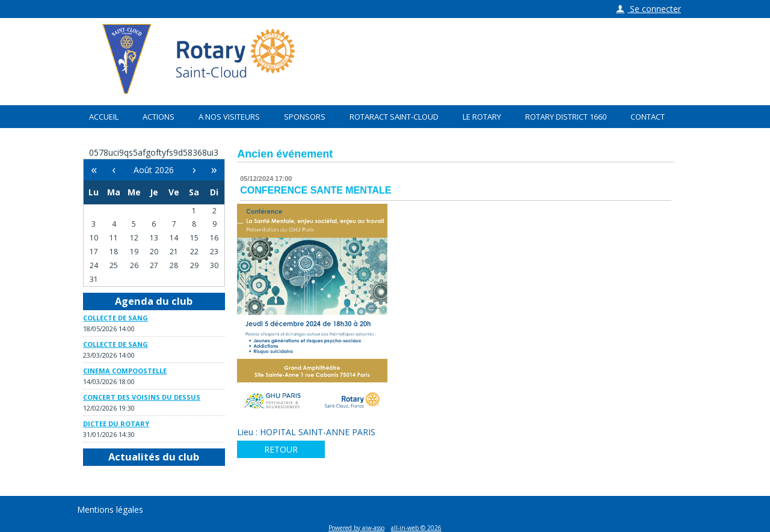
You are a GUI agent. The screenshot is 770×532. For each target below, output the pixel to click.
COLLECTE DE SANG (115, 318)
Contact (648, 117)
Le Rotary (482, 117)
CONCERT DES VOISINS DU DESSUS (142, 397)
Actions (159, 117)
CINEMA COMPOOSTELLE (125, 371)
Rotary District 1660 (566, 117)
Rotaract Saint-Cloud (394, 117)
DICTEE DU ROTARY (116, 423)
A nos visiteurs (229, 117)
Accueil (104, 117)
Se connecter (648, 9)
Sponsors (305, 117)
